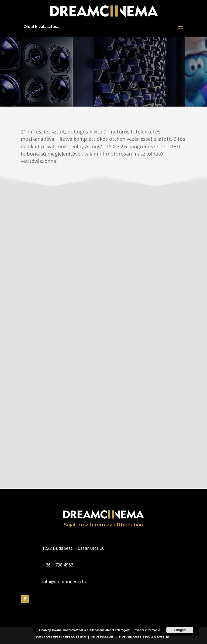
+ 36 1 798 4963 (58, 565)
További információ (146, 630)
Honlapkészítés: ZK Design (145, 636)
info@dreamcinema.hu (65, 582)
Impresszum (103, 636)
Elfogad (180, 630)
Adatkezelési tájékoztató (61, 636)
